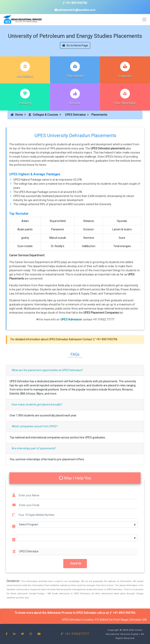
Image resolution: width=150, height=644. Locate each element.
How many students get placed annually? (37, 404)
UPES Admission (71, 319)
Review (75, 103)
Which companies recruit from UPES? (35, 426)
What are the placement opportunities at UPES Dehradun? (47, 370)
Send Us (75, 563)
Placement (75, 76)
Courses (125, 76)
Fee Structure (125, 103)
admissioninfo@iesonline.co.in (75, 10)
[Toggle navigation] (144, 20)
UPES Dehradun (75, 115)
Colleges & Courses (43, 115)
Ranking (25, 103)
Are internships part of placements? (34, 448)
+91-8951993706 (75, 3)
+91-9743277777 (75, 634)
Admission (25, 76)
